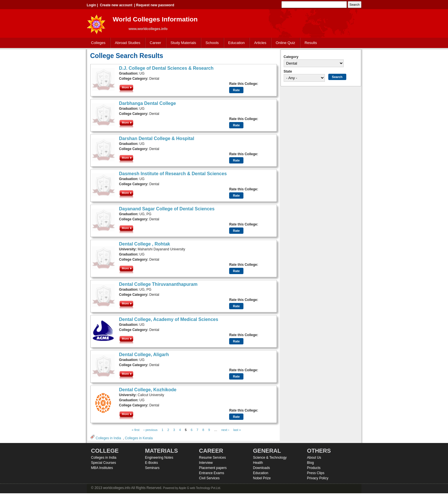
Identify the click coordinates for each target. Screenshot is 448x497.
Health (258, 463)
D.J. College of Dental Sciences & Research (166, 68)
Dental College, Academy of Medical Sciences (169, 319)
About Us (314, 458)
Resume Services (213, 458)
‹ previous (150, 430)
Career (154, 43)
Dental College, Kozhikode (148, 390)
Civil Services (209, 478)
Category (291, 57)
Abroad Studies (126, 43)
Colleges (97, 43)
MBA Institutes (102, 468)
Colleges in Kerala (139, 438)
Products (314, 468)
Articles (260, 43)
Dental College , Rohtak (145, 244)
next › (225, 430)
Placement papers (213, 468)
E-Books (152, 463)
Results (311, 43)
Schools (211, 43)
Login (92, 5)
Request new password (155, 5)
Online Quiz (285, 43)
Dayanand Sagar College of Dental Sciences (167, 209)
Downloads (262, 468)
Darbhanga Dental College (148, 103)
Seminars (152, 468)
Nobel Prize (262, 478)
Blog (311, 463)
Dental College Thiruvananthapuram (158, 284)
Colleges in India (108, 438)
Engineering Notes (159, 458)
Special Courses (104, 463)
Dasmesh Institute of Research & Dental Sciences (173, 174)
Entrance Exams (212, 473)
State (288, 71)
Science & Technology (270, 458)
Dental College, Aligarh (144, 355)
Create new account (116, 5)
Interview (206, 463)
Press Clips (316, 473)
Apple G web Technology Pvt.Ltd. (200, 488)
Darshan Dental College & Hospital (157, 138)
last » (237, 430)
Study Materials (182, 43)
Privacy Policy (318, 478)
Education (235, 43)
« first (136, 430)
